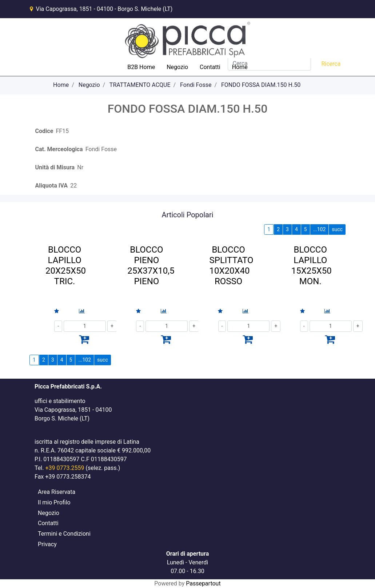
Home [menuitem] (240, 67)
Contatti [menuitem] (210, 67)
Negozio (89, 85)
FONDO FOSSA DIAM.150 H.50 (261, 85)
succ (337, 229)
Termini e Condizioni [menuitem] (64, 534)
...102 (320, 229)
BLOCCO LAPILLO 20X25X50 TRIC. (66, 265)
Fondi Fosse (196, 85)
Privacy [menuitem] (47, 544)
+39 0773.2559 (65, 468)
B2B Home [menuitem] (141, 67)
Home (61, 85)
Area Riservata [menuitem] (57, 492)
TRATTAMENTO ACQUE (140, 85)
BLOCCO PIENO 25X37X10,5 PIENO (151, 265)
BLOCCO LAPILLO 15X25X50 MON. (312, 265)
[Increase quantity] (358, 326)
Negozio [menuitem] (177, 67)
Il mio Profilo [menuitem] (54, 502)
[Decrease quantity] (58, 326)
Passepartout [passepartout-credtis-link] (203, 583)
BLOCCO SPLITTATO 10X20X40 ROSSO (231, 265)
